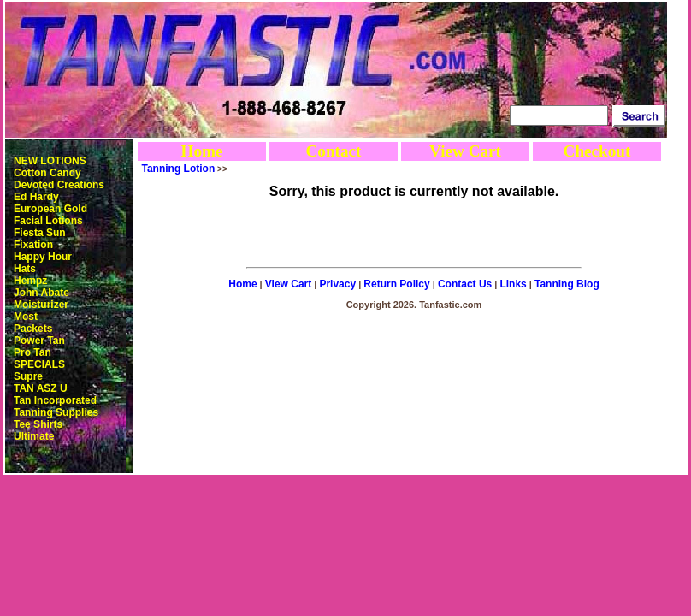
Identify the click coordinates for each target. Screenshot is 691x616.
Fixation (33, 245)
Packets (33, 329)
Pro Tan (32, 352)
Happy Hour (43, 257)
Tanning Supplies (56, 412)
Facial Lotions (48, 221)
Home (201, 151)
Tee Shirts (38, 424)
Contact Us (465, 284)
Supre (28, 376)
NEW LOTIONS (50, 161)
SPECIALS (39, 364)
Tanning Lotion (179, 169)
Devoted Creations (59, 185)
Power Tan (39, 341)
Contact (333, 151)
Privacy (337, 284)
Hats (25, 269)
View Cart (465, 151)
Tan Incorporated (55, 400)
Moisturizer (41, 305)
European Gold (50, 209)
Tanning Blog (567, 284)
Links (513, 284)
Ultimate (34, 436)
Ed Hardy (36, 197)
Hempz (30, 281)
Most (26, 317)
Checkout (597, 151)
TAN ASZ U (41, 388)
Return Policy (396, 284)
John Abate (41, 293)
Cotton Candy (47, 173)
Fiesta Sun (40, 233)
